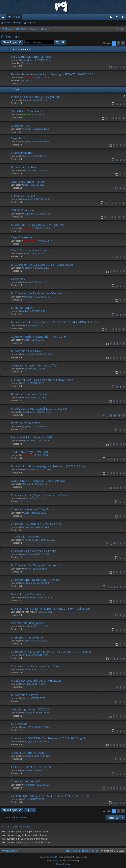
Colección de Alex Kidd (26, 781)
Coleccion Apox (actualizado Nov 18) (36, 580)
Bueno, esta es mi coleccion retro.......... (37, 394)
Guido (26, 498)
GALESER (28, 469)
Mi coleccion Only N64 (26, 351)
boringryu (28, 713)
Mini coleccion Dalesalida (27, 594)
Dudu (26, 185)
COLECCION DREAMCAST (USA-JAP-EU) (38, 481)
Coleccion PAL (20, 126)
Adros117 (28, 727)
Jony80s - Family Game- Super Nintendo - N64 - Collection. (51, 608)
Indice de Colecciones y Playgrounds (36, 97)
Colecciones (12, 37)
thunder (27, 626)
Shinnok (27, 77)
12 (119, 416)
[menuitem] (111, 17)
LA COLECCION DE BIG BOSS (31, 767)
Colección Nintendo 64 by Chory (33, 509)
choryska (28, 554)
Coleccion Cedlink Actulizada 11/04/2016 (38, 336)
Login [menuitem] (118, 18)
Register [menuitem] (124, 18)
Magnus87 (28, 199)
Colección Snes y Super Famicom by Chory (39, 495)
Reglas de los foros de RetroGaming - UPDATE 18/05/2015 (52, 74)
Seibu (26, 253)
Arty (56, 861)
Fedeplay (28, 268)
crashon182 (29, 354)
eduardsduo (29, 597)
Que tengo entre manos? (28, 181)
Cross (26, 340)
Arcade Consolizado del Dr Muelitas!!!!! (37, 680)
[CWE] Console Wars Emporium (32, 250)
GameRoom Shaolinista (27, 111)
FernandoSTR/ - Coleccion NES (32, 437)
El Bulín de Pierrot (23, 196)
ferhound (28, 228)
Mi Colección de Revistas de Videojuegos (39, 293)
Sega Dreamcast (22, 237)
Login (19, 23)
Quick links (4, 18)
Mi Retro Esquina (23, 308)
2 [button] (118, 43)
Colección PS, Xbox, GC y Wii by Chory (37, 524)
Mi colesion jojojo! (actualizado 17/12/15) (39, 408)
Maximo (27, 170)
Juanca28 (28, 756)
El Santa (27, 670)
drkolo (26, 311)
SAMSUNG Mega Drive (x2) (29, 452)
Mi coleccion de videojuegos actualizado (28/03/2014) (48, 466)
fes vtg (26, 484)
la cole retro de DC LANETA (30, 753)
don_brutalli (29, 785)
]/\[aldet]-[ (28, 129)
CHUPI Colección (22, 210)
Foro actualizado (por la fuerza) (32, 57)
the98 (26, 398)
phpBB (53, 857)
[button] (123, 43)
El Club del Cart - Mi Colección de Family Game (42, 380)
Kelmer (27, 156)
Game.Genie (30, 241)
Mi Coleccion (19, 724)
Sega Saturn (19, 138)
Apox (26, 698)
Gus (25, 325)
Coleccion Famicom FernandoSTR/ (34, 365)
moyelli (27, 569)
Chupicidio (28, 214)
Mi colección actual (23, 167)
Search (7, 23)
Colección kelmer (22, 153)
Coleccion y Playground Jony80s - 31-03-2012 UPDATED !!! (51, 652)
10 (123, 119)
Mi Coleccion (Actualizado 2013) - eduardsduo (42, 264)
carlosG (27, 770)
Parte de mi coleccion (25, 423)
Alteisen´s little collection (28, 637)
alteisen (27, 641)
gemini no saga (31, 540)
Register (31, 23)
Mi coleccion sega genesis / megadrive (37, 225)
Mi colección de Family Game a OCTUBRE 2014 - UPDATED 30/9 (55, 322)
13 (123, 416)
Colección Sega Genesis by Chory (33, 551)
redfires (27, 114)
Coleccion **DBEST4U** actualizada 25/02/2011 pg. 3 (48, 738)
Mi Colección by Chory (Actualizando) (36, 565)
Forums (16, 17)
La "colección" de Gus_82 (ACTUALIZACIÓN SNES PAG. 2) (50, 796)
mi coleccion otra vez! (25, 536)
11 (123, 218)
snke (25, 369)
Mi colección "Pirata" (25, 695)
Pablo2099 (28, 441)
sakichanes (29, 60)
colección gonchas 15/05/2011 (32, 709)
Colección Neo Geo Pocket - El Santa (36, 666)
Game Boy (18, 279)
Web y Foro (26, 63)
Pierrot (26, 100)
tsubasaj (27, 655)
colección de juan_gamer (28, 623)
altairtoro (27, 527)
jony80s (27, 684)
